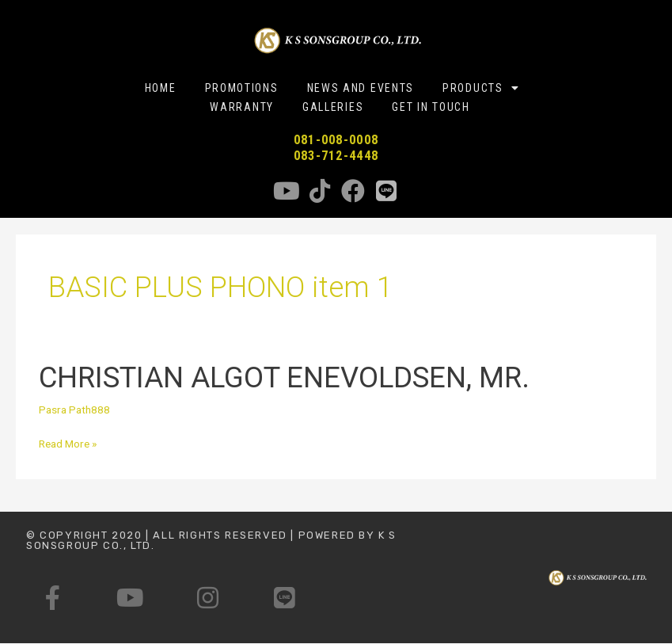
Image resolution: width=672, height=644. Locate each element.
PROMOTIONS (242, 88)
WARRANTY (242, 107)
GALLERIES (333, 107)
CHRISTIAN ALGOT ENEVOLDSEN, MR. (284, 377)
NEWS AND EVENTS (361, 88)
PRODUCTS (481, 88)
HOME (161, 88)
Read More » (68, 442)
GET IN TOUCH (431, 107)
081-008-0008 (336, 140)
